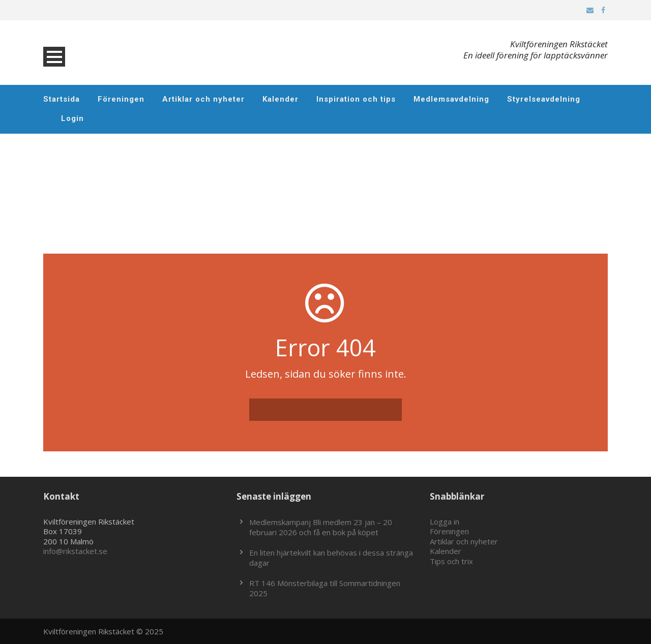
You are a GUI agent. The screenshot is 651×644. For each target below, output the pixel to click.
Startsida (62, 99)
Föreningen (121, 99)
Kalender (280, 99)
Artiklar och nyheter (203, 99)
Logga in (445, 522)
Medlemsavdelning (451, 99)
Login (72, 118)
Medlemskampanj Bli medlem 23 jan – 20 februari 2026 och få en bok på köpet (321, 527)
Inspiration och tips (356, 99)
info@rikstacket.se (75, 551)
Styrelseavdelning (544, 99)
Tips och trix (451, 561)
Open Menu (54, 57)
